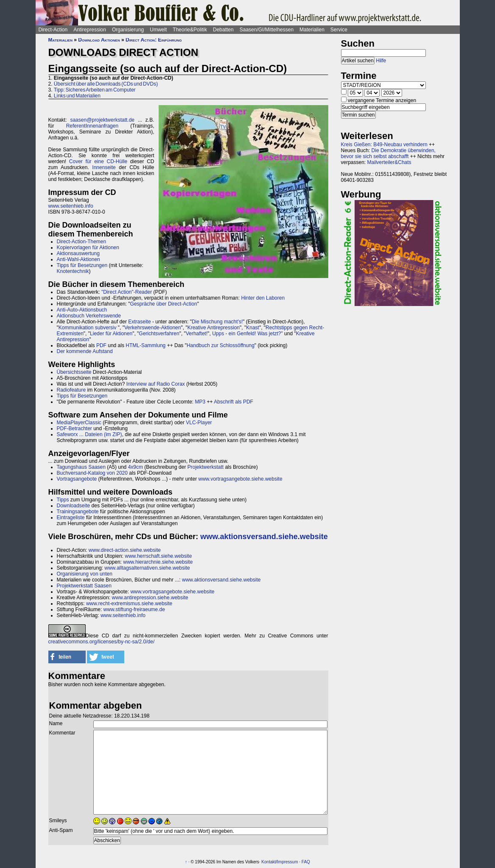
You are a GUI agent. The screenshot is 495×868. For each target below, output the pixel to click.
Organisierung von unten (85, 574)
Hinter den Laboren (263, 298)
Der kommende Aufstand (85, 351)
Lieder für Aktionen (111, 334)
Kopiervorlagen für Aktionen (88, 248)
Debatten (223, 30)
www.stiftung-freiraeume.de (134, 609)
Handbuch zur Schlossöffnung (221, 345)
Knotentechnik (73, 271)
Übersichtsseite (74, 372)
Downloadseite (74, 506)
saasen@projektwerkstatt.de (102, 120)
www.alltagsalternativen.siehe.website (147, 568)
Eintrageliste (71, 517)
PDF (101, 345)
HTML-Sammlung (145, 345)
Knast (253, 328)
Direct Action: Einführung (154, 40)
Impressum (287, 862)
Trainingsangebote (78, 512)
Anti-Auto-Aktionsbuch (82, 310)
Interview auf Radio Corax (156, 384)
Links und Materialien (77, 96)
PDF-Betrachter (74, 428)
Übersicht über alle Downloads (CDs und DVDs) (106, 84)
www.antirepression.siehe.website (150, 598)
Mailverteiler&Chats (389, 162)
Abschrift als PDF (234, 402)
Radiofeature (71, 390)
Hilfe (381, 61)
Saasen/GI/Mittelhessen (267, 30)
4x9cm (136, 467)
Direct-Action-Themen (82, 242)
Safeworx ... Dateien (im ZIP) (89, 434)
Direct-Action (53, 30)
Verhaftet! (197, 334)
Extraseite (139, 322)
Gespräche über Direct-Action (164, 304)
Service (339, 30)
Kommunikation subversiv (88, 328)
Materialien (312, 30)
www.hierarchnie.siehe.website (158, 562)
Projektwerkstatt (206, 467)
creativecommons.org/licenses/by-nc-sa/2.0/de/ (102, 642)
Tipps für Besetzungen (82, 265)
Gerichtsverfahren (159, 334)
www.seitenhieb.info (71, 206)
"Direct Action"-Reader (127, 292)
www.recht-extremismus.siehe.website (129, 604)
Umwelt (158, 30)
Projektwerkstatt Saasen (84, 586)
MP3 (200, 402)
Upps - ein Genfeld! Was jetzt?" (247, 334)
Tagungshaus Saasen (81, 467)
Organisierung (128, 30)
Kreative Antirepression (214, 328)
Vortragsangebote (77, 479)
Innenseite (104, 167)
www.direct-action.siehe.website (125, 550)
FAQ (306, 862)
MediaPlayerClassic (79, 423)
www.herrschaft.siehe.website (158, 556)
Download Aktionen (99, 40)
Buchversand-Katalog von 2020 (92, 473)
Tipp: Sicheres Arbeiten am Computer (95, 90)
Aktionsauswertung (78, 253)
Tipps (63, 500)
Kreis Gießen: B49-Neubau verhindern (384, 145)
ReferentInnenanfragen (92, 126)
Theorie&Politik (190, 30)
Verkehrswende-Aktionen (152, 328)
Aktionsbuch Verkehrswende (89, 316)
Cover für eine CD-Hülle (98, 161)
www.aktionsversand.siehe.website (264, 537)
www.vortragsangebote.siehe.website (240, 479)
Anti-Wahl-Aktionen (78, 259)
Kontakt (268, 862)
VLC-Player (199, 423)
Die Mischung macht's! (217, 322)
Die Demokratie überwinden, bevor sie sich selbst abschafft (388, 153)
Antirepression (90, 30)
